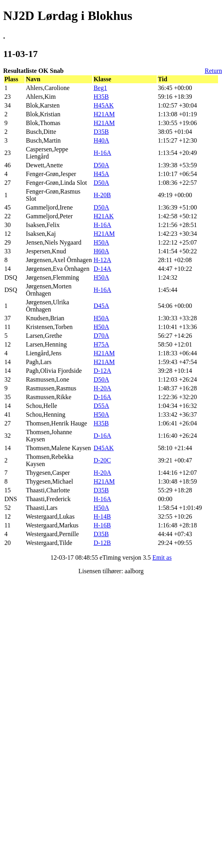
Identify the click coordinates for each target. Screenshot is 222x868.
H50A (101, 242)
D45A (101, 306)
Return (213, 71)
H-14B (102, 516)
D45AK (104, 448)
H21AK (104, 216)
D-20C (102, 460)
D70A (101, 336)
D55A (101, 406)
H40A (101, 140)
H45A (101, 174)
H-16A (102, 153)
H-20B (102, 195)
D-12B (102, 543)
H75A (101, 344)
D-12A (102, 371)
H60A (101, 251)
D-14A (102, 269)
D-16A (102, 397)
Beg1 (100, 88)
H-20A (102, 388)
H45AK (104, 105)
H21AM (104, 114)
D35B (101, 132)
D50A (101, 165)
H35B (101, 97)
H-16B (102, 525)
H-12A (102, 260)
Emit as (162, 557)
